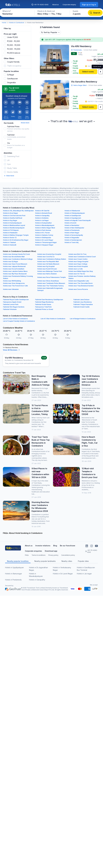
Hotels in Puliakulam (10, 233)
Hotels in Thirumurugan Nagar (46, 242)
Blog (55, 546)
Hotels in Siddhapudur (43, 238)
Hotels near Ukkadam (11, 289)
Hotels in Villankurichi (72, 211)
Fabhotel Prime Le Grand (44, 309)
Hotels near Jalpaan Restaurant (14, 266)
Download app (51, 551)
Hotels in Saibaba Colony (44, 235)
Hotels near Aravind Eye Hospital (49, 254)
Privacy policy (53, 555)
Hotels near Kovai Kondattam (14, 269)
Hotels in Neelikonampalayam (14, 228)
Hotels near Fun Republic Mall (48, 262)
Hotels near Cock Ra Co (46, 257)
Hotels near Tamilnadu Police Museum (51, 283)
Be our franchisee (68, 546)
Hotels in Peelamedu (72, 230)
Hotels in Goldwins (42, 218)
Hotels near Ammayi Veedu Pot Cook (16, 254)
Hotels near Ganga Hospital (78, 262)
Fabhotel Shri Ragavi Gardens (14, 307)
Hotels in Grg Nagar (10, 220)
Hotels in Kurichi (70, 223)
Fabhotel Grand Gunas (43, 304)
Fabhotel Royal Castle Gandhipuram (16, 300)
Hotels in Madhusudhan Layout (14, 225)
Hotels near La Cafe (76, 269)
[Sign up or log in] (89, 5)
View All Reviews (12, 350)
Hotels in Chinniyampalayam (75, 213)
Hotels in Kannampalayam (12, 223)
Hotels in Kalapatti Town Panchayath (78, 220)
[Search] (95, 13)
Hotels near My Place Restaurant (15, 274)
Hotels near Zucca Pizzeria (78, 289)
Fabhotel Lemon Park (11, 304)
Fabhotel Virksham (10, 309)
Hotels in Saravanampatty (74, 235)
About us (56, 5)
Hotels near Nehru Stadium (47, 274)
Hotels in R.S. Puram (42, 233)
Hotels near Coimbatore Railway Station (52, 259)
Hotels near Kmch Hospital (78, 266)
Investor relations (43, 546)
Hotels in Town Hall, (72, 242)
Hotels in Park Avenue (43, 230)
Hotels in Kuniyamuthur (43, 223)
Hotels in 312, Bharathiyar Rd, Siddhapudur (18, 211)
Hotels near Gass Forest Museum (15, 264)
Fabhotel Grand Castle (81, 307)
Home (4, 23)
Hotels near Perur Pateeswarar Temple (51, 277)
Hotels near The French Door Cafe (15, 286)
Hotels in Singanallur (72, 238)
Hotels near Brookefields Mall (14, 257)
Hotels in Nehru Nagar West (45, 228)
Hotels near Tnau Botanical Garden (81, 286)
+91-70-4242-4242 (40, 5)
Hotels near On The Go (77, 274)
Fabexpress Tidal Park (43, 307)
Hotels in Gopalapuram (73, 218)
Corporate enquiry (69, 5)
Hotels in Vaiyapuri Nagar (44, 245)
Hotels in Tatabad (9, 242)
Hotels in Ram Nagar (72, 233)
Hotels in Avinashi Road (44, 213)
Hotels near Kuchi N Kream (47, 269)
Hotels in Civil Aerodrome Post (14, 216)
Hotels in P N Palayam (11, 230)
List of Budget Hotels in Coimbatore (83, 319)
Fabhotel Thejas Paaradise (83, 304)
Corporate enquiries (33, 551)
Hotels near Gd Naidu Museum (48, 264)
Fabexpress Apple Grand (12, 302)
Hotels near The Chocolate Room (81, 283)
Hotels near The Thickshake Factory (50, 286)
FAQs (27, 555)
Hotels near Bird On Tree (77, 254)
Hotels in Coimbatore (17, 23)
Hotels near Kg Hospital (46, 266)
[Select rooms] (88, 72)
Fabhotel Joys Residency (83, 302)
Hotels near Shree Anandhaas (48, 281)
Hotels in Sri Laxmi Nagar (44, 240)
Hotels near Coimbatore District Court (82, 257)
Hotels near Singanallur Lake (79, 281)
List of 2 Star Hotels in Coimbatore (15, 319)
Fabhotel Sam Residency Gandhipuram (49, 300)
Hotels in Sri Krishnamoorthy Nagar (16, 240)
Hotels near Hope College (78, 264)
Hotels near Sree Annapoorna (14, 283)
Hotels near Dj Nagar (11, 262)
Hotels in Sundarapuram (73, 240)
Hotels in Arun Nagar (10, 213)
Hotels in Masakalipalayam (45, 225)
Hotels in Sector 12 (10, 238)
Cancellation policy (68, 555)
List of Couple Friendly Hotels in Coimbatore (19, 321)
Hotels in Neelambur (72, 225)
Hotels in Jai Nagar (42, 220)
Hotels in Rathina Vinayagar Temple (16, 235)
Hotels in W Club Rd (42, 211)
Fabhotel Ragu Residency (44, 302)
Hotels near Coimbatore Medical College (18, 259)
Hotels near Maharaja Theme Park (50, 271)
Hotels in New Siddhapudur (74, 228)
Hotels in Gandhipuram (73, 216)
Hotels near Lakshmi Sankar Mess (15, 271)
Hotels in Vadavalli (10, 245)
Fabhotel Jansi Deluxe (81, 300)
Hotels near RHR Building (12, 281)
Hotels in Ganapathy (42, 216)
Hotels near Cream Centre (78, 259)
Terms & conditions (39, 555)
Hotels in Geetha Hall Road (13, 218)
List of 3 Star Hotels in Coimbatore (53, 319)
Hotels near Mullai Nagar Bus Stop (81, 271)
